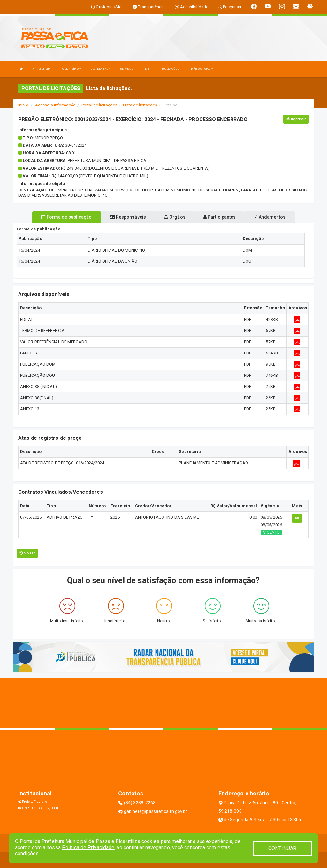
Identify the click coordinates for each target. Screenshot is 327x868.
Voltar (27, 553)
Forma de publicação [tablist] (66, 217)
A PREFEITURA (42, 69)
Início (23, 105)
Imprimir (296, 119)
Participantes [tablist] (220, 217)
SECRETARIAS (100, 69)
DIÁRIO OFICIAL (202, 69)
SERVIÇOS (128, 69)
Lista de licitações (140, 105)
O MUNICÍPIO (72, 69)
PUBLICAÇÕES (172, 69)
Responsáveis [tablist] (128, 217)
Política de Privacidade (88, 847)
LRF (149, 69)
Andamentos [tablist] (270, 217)
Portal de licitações (99, 105)
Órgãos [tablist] (175, 217)
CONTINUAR (282, 848)
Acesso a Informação (55, 105)
